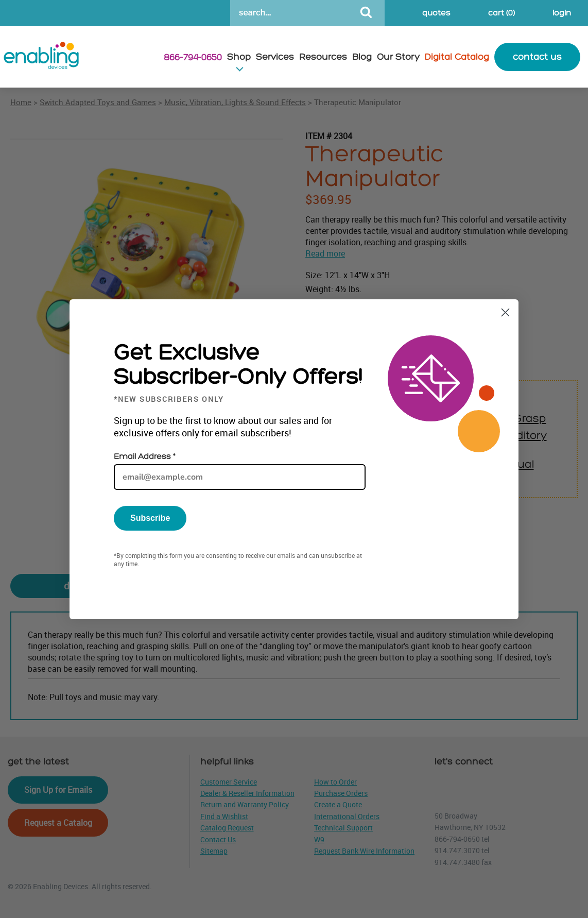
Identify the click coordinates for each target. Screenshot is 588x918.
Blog (362, 57)
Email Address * (144, 457)
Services (275, 57)
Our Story (398, 57)
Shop (239, 57)
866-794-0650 (193, 57)
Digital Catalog (457, 57)
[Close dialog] (505, 312)
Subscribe (150, 518)
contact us (537, 57)
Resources (323, 57)
